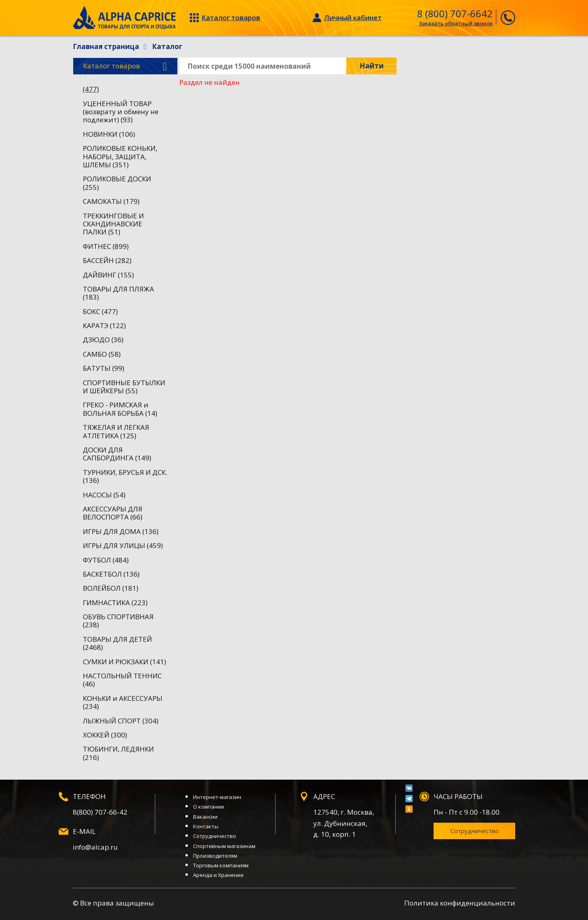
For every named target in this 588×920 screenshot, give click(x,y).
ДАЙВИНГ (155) (108, 275)
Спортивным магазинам (224, 846)
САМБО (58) (102, 354)
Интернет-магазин (217, 797)
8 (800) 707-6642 (455, 13)
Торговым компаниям (221, 865)
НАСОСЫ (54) (104, 495)
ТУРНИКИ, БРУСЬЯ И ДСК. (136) (125, 476)
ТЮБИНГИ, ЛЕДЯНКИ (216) (118, 753)
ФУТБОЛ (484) (106, 560)
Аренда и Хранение (218, 875)
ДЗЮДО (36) (103, 340)
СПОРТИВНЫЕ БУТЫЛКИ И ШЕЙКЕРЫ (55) (124, 387)
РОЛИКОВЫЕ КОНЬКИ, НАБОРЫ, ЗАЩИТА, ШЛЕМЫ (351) (120, 156)
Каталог (125, 66)
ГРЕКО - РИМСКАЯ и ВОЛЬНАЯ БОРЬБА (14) (120, 409)
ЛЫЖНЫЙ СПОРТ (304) (121, 721)
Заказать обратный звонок (456, 23)
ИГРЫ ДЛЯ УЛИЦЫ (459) (123, 545)
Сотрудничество (215, 836)
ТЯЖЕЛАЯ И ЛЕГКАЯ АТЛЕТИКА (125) (116, 431)
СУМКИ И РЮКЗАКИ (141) (124, 662)
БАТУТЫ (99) (104, 368)
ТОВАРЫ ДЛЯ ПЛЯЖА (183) (118, 293)
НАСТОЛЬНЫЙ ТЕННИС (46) (122, 680)
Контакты (206, 826)
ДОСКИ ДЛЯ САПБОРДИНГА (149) (117, 454)
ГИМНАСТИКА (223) (115, 603)
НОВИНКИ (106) (109, 134)
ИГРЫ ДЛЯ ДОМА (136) (121, 531)
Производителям (215, 856)
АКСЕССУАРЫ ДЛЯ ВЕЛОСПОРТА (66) (113, 513)
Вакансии (205, 817)
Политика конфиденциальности (460, 903)
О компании (209, 807)
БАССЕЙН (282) (107, 260)
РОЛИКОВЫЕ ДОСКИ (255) (117, 183)
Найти (372, 66)
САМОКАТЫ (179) (111, 201)
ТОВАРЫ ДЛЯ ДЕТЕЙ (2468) (117, 643)
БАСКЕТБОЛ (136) (111, 574)
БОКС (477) (100, 311)
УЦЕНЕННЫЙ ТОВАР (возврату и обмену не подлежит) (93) (121, 112)
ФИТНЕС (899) (106, 246)
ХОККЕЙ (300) (105, 735)
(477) (91, 89)
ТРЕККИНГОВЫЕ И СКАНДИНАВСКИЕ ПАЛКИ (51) (113, 224)
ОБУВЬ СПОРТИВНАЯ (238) (118, 621)
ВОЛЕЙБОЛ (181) (111, 588)
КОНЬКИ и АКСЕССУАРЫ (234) (123, 702)
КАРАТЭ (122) (104, 325)
